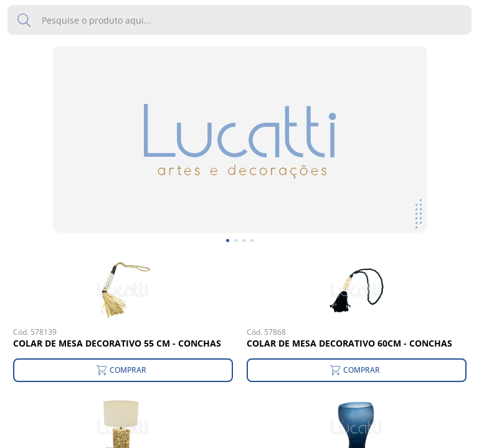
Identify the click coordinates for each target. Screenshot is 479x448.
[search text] (239, 20)
